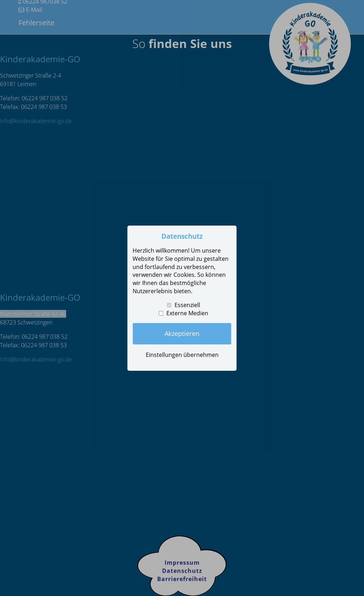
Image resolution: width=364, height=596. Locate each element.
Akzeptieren (182, 333)
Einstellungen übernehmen (182, 355)
